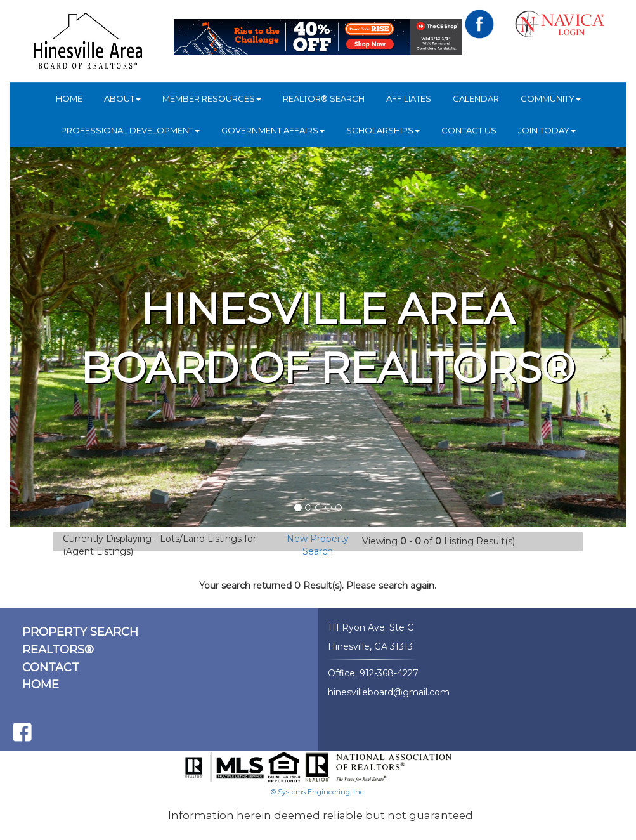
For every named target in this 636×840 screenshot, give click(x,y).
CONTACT (51, 667)
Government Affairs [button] (273, 130)
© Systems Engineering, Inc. (318, 792)
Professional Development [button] (130, 130)
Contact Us (469, 130)
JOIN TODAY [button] (547, 130)
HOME (69, 98)
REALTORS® (58, 650)
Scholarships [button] (383, 130)
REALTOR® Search (324, 98)
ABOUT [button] (122, 98)
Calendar (476, 98)
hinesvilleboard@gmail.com (389, 692)
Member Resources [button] (212, 98)
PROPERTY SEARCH (80, 632)
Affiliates (409, 98)
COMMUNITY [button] (551, 98)
